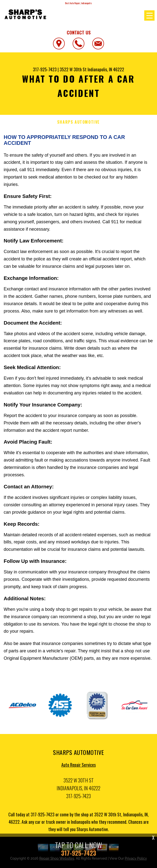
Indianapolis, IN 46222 (106, 69)
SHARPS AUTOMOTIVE (78, 122)
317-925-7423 (45, 69)
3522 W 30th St (73, 69)
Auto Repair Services (78, 766)
